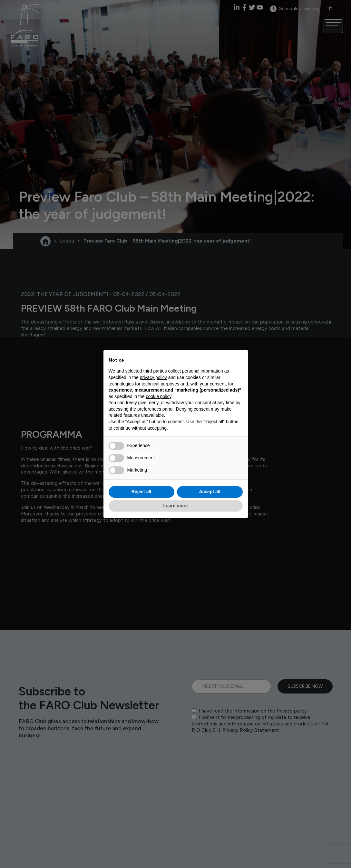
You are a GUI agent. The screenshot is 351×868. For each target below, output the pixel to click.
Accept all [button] (210, 492)
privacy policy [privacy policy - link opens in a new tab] (153, 377)
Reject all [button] (141, 492)
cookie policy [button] (158, 396)
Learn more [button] (175, 506)
